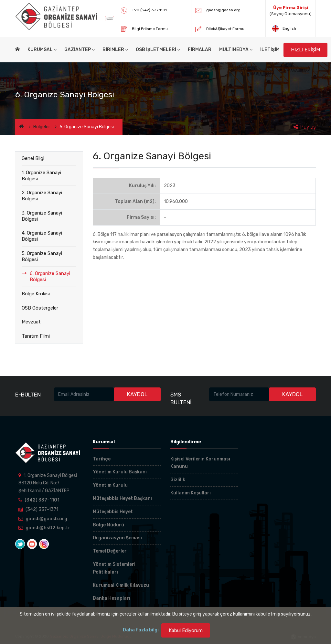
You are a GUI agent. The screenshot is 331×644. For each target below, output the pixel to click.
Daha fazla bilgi (141, 630)
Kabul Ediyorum (186, 630)
